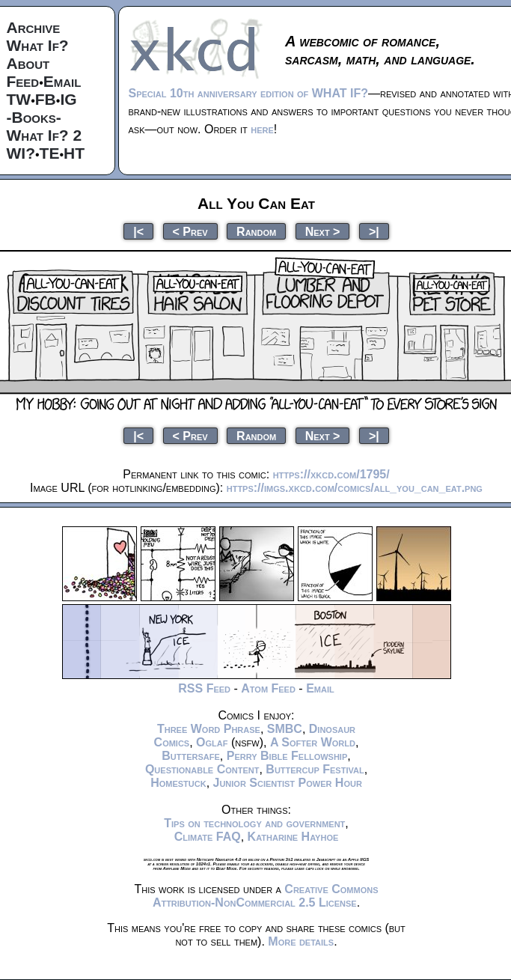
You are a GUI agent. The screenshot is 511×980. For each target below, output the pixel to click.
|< (138, 231)
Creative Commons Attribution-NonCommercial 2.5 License (266, 896)
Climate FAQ (208, 837)
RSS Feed (204, 688)
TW (19, 99)
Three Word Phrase (209, 729)
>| (374, 231)
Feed (23, 81)
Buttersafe (191, 756)
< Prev (190, 231)
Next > (323, 231)
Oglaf (212, 742)
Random (256, 231)
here (262, 129)
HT (74, 153)
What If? (38, 45)
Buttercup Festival (315, 769)
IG (68, 99)
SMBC (285, 729)
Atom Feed (268, 688)
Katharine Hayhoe (293, 837)
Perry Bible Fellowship (287, 756)
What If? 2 (45, 135)
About (28, 63)
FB (46, 99)
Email (62, 81)
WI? (21, 153)
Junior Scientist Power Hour (288, 783)
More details (301, 941)
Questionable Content (202, 769)
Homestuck (178, 783)
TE (50, 153)
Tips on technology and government (254, 823)
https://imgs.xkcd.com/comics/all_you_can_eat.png (355, 488)
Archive (34, 27)
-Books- (34, 117)
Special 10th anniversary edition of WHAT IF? (248, 93)
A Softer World (313, 742)
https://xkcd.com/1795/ (331, 474)
